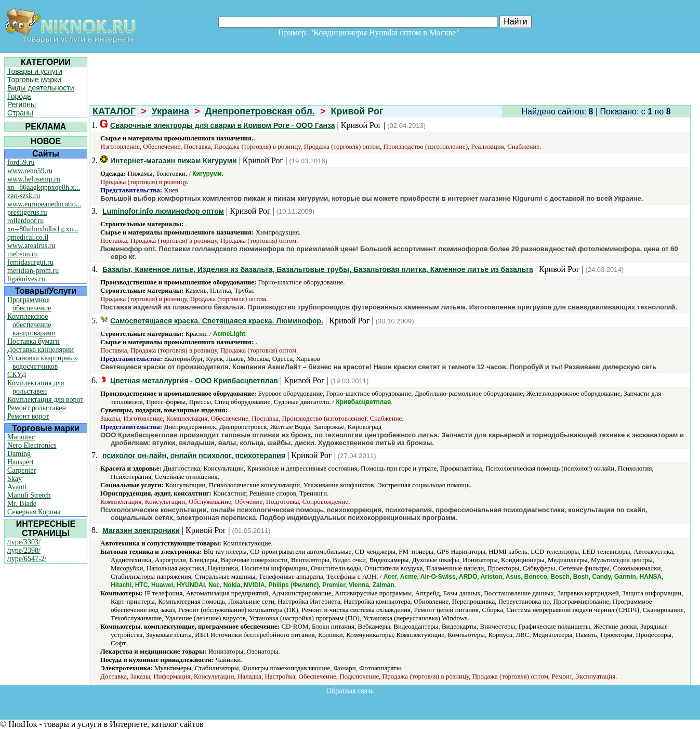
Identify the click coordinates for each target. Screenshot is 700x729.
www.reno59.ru (30, 171)
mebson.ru (23, 254)
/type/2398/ (24, 550)
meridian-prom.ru (33, 271)
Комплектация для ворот (45, 400)
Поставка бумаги (34, 341)
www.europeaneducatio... (44, 204)
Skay (15, 479)
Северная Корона (34, 512)
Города (19, 96)
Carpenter (22, 470)
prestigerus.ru (27, 212)
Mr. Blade (22, 504)
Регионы (22, 105)
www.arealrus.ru (31, 246)
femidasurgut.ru (30, 262)
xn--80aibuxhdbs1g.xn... (43, 229)
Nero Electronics (32, 445)
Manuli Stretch (29, 495)
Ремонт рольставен (37, 408)
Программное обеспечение (29, 304)
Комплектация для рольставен (36, 387)
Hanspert (21, 462)
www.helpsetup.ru (34, 179)
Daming (19, 454)
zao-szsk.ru (24, 196)
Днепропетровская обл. (260, 111)
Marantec (21, 437)
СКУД (17, 375)
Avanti (17, 487)
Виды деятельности (41, 88)
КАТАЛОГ (114, 111)
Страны (20, 113)
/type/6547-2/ (27, 559)
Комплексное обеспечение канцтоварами (31, 325)
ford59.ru (21, 162)
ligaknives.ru (26, 279)
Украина (170, 111)
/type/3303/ (24, 542)
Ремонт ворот (28, 416)
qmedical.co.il (28, 237)
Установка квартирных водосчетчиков (42, 362)
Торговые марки (34, 80)
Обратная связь (350, 691)
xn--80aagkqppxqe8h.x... (44, 187)
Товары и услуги (35, 71)
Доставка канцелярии (41, 350)
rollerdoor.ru (25, 221)
